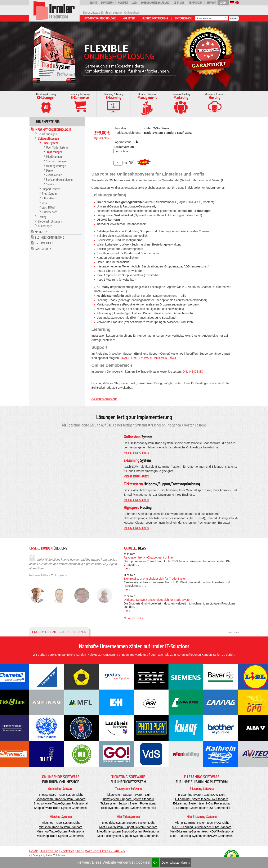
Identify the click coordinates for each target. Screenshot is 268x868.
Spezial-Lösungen (56, 161)
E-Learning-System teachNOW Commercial (202, 808)
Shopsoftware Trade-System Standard (61, 799)
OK (155, 863)
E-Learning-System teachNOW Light (202, 795)
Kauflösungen (54, 152)
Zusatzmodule (54, 175)
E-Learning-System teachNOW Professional (202, 803)
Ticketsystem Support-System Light (128, 795)
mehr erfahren (136, 453)
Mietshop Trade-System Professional (61, 831)
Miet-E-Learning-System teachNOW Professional (202, 831)
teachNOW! (48, 207)
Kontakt (123, 3)
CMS (44, 203)
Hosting (42, 217)
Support (212, 3)
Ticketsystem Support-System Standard (128, 799)
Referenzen (196, 3)
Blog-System (49, 193)
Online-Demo (193, 372)
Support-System (51, 189)
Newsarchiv (134, 618)
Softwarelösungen (48, 139)
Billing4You (48, 198)
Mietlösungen (54, 157)
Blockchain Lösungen (50, 221)
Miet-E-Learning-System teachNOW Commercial (202, 836)
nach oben (233, 632)
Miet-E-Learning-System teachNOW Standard (202, 827)
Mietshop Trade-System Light (61, 823)
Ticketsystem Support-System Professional (128, 803)
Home (93, 3)
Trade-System (50, 143)
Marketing (129, 18)
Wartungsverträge (56, 166)
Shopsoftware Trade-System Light (61, 795)
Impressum (107, 3)
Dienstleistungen (47, 134)
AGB (135, 3)
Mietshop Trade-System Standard (61, 827)
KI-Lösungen (45, 226)
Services (51, 184)
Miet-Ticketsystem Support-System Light (128, 823)
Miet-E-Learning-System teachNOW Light (202, 823)
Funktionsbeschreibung (59, 179)
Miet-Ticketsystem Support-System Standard (128, 827)
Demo (49, 170)
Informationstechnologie (100, 18)
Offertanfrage (104, 399)
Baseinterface (50, 212)
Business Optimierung (155, 18)
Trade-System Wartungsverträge (149, 358)
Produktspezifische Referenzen (59, 632)
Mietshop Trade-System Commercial (61, 836)
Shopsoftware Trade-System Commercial (61, 808)
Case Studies (43, 249)
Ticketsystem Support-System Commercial (128, 808)
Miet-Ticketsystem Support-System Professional (128, 831)
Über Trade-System (57, 147)
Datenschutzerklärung (176, 863)
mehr (127, 568)
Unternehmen (183, 18)
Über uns (179, 3)
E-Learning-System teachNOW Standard (202, 799)
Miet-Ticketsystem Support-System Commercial (128, 836)
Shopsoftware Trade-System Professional (61, 803)
